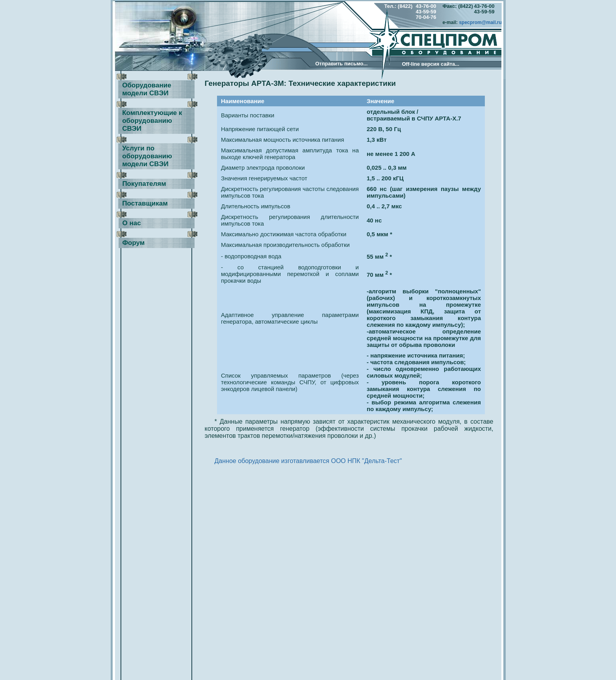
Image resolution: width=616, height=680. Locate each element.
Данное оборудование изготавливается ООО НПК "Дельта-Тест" (308, 461)
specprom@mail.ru (480, 22)
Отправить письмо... (342, 64)
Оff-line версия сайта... (431, 64)
